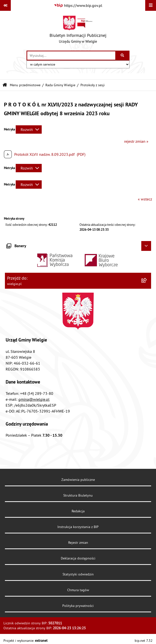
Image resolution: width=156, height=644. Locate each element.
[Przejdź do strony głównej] (78, 31)
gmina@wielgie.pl (34, 399)
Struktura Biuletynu (78, 495)
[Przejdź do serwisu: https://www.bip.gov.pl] (78, 5)
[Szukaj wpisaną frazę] (123, 56)
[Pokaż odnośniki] (5, 5)
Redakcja (78, 511)
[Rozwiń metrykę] (29, 129)
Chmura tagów (78, 590)
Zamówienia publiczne (78, 480)
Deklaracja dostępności (78, 558)
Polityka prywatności (78, 606)
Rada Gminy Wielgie (60, 85)
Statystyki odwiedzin (78, 574)
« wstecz (145, 199)
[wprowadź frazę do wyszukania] (71, 56)
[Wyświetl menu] (151, 5)
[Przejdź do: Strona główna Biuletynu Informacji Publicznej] (5, 85)
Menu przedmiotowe (25, 85)
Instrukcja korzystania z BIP (78, 527)
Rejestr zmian (78, 543)
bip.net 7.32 (144, 641)
